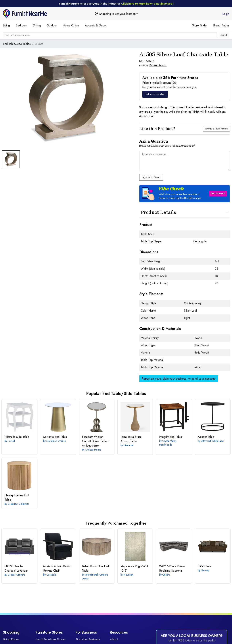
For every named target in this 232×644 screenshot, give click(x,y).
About (114, 639)
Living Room (11, 639)
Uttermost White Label (212, 441)
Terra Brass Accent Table (131, 439)
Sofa (205, 566)
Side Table (17, 437)
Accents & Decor (96, 25)
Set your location (155, 94)
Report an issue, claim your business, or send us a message (179, 379)
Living (6, 25)
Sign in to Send (151, 177)
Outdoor (52, 25)
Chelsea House (93, 450)
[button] (185, 194)
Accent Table (206, 437)
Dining (37, 25)
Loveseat (16, 568)
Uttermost (129, 445)
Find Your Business (88, 639)
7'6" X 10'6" (135, 568)
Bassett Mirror (158, 65)
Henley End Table (17, 497)
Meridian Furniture (56, 441)
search (224, 35)
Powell (11, 441)
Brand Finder (221, 25)
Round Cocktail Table (95, 568)
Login (226, 14)
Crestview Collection (19, 504)
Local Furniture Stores (51, 639)
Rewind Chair (57, 568)
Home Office (71, 25)
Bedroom (21, 25)
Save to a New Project (216, 129)
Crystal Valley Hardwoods (168, 443)
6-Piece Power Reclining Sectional (172, 568)
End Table (55, 437)
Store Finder (200, 25)
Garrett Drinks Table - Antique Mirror (95, 441)
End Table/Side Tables (17, 44)
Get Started (218, 193)
